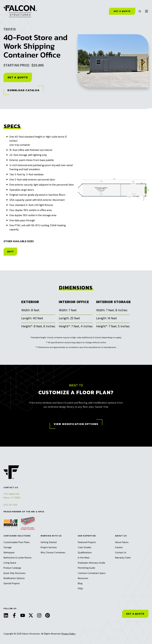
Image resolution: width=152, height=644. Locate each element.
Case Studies (85, 547)
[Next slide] (143, 61)
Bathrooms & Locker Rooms (18, 558)
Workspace (9, 552)
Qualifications (85, 552)
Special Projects (12, 583)
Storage (8, 547)
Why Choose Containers (53, 552)
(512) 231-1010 (10, 505)
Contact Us (121, 552)
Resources (83, 578)
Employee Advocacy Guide (91, 563)
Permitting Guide (86, 568)
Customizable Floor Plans (17, 542)
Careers (119, 547)
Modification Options (14, 578)
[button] (140, 11)
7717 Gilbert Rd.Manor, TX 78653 (12, 496)
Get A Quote (18, 77)
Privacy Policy (68, 634)
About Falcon (122, 542)
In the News (84, 558)
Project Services (49, 547)
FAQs (80, 588)
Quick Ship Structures (15, 573)
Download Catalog (23, 90)
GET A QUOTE (135, 614)
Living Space (10, 563)
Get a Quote (122, 11)
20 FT (10, 252)
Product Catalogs (12, 568)
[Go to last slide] (83, 61)
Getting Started (49, 542)
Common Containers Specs (92, 573)
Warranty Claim (123, 558)
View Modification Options (76, 424)
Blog (80, 583)
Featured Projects (87, 542)
